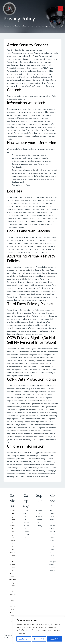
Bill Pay (39, 526)
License (26, 532)
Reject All (39, 639)
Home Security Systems (13, 517)
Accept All (55, 639)
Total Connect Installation (13, 592)
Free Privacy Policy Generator (42, 86)
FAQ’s (39, 523)
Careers (26, 523)
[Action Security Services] (9, 9)
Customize (24, 639)
